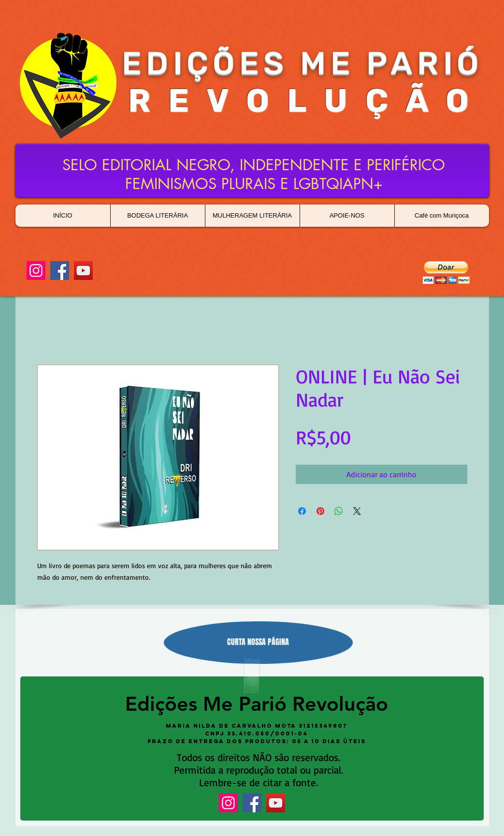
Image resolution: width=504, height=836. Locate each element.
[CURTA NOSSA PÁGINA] (258, 643)
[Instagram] (36, 271)
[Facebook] (60, 271)
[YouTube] (83, 271)
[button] (446, 272)
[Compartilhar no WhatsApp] (339, 511)
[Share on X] (357, 511)
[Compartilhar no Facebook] (302, 511)
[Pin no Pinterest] (320, 511)
